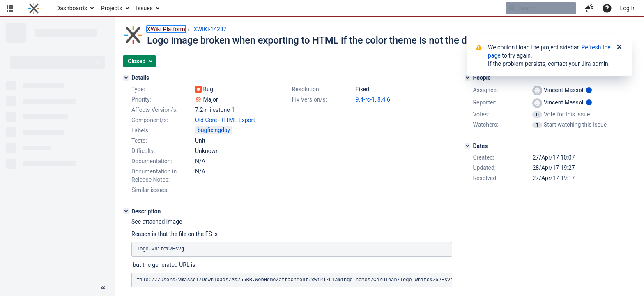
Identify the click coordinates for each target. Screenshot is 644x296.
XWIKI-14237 (210, 29)
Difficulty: (143, 151)
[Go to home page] (34, 8)
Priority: (141, 99)
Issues (144, 8)
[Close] (619, 47)
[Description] (126, 211)
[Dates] (467, 146)
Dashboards (72, 8)
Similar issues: (150, 190)
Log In (628, 8)
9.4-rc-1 (365, 99)
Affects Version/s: (154, 110)
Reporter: (484, 102)
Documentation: (152, 161)
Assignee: (485, 90)
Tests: (139, 141)
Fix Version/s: (309, 99)
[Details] (126, 78)
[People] (467, 78)
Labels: (140, 130)
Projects (112, 8)
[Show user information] (589, 90)
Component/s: (150, 120)
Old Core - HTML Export (225, 120)
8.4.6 (384, 99)
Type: (138, 89)
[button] (10, 8)
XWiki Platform (166, 29)
